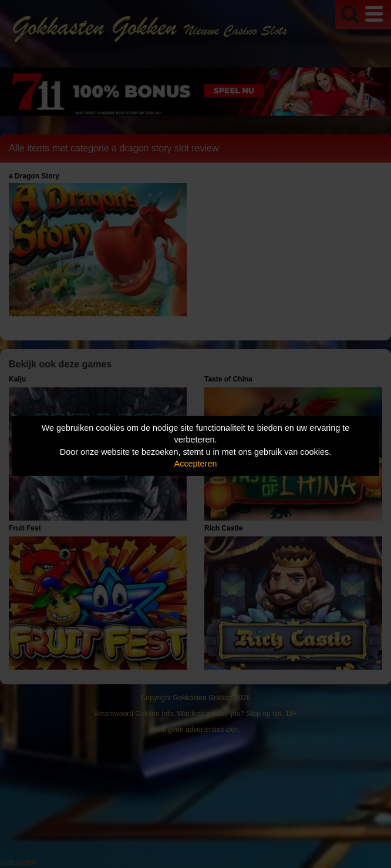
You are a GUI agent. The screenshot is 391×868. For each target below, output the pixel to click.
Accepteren (196, 464)
